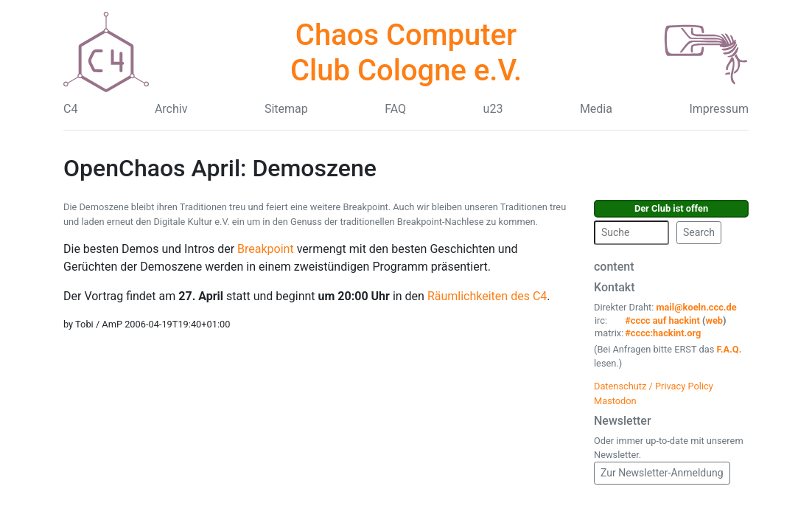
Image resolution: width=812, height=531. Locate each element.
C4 (70, 109)
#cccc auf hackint (662, 320)
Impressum (719, 109)
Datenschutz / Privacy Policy (654, 386)
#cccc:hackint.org (663, 333)
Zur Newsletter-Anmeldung (662, 473)
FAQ (395, 109)
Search (699, 232)
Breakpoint (266, 249)
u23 (493, 109)
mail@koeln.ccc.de (696, 307)
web (715, 320)
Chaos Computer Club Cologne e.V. (406, 53)
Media (596, 109)
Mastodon (615, 401)
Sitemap (286, 109)
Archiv (171, 109)
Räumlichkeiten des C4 (487, 296)
